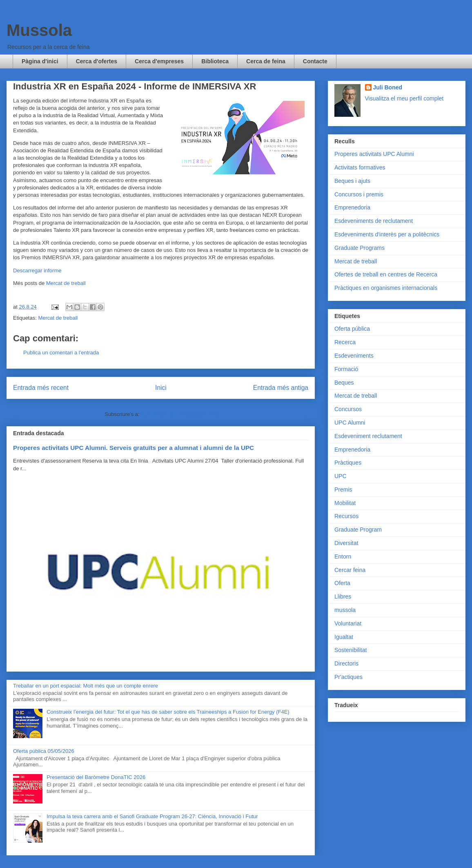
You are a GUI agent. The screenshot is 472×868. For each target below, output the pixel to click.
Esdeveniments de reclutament (374, 221)
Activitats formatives (360, 167)
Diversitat (346, 543)
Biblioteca (215, 61)
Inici (161, 388)
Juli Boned (388, 87)
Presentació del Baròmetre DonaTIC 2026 (96, 777)
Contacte (315, 61)
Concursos (348, 409)
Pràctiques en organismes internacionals (386, 288)
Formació (346, 369)
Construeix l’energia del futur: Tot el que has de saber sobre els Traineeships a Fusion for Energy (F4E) (168, 712)
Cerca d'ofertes (97, 61)
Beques (344, 383)
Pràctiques (348, 463)
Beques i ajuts (352, 181)
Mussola (39, 30)
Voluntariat (348, 623)
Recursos (346, 516)
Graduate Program (358, 530)
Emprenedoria (352, 207)
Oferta (342, 583)
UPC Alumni (350, 423)
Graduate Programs (360, 248)
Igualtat (344, 637)
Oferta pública (352, 329)
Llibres (343, 596)
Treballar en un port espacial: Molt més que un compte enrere (86, 686)
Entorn (343, 556)
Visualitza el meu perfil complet (404, 98)
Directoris (346, 663)
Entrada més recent (41, 388)
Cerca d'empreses (159, 61)
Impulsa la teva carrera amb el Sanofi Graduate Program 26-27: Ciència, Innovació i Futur (152, 816)
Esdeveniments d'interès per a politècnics (387, 234)
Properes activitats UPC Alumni (374, 154)
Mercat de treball (66, 283)
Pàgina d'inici (40, 61)
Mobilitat (345, 503)
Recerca (345, 342)
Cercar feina (350, 570)
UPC (341, 476)
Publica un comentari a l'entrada (61, 353)
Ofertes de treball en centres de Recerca (386, 274)
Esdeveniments (354, 356)
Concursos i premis (359, 194)
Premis (343, 490)
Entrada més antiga (281, 388)
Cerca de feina (266, 61)
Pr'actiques (348, 677)
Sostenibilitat (351, 650)
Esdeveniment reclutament (368, 436)
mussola (345, 610)
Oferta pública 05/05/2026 (44, 751)
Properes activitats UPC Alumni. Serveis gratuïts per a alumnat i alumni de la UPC (134, 448)
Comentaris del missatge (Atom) (179, 414)
